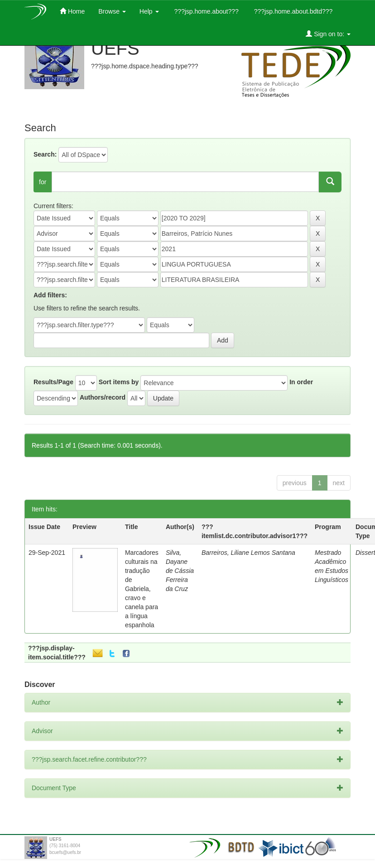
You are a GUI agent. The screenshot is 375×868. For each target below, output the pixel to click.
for (43, 182)
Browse (112, 11)
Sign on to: (328, 34)
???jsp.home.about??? (206, 11)
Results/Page (53, 382)
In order (301, 382)
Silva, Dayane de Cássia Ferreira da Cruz (180, 571)
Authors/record (103, 397)
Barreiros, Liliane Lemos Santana (248, 553)
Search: (45, 154)
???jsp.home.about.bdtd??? (292, 11)
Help (149, 11)
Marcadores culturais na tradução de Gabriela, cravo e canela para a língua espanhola (142, 589)
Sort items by (119, 382)
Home (72, 11)
